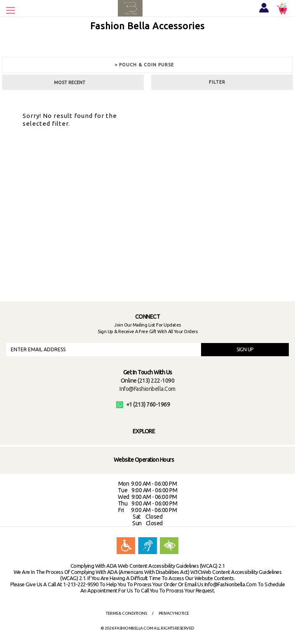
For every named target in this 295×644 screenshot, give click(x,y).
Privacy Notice (174, 613)
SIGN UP (245, 349)
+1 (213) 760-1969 (143, 404)
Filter (217, 82)
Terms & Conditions (126, 613)
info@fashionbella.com (147, 389)
